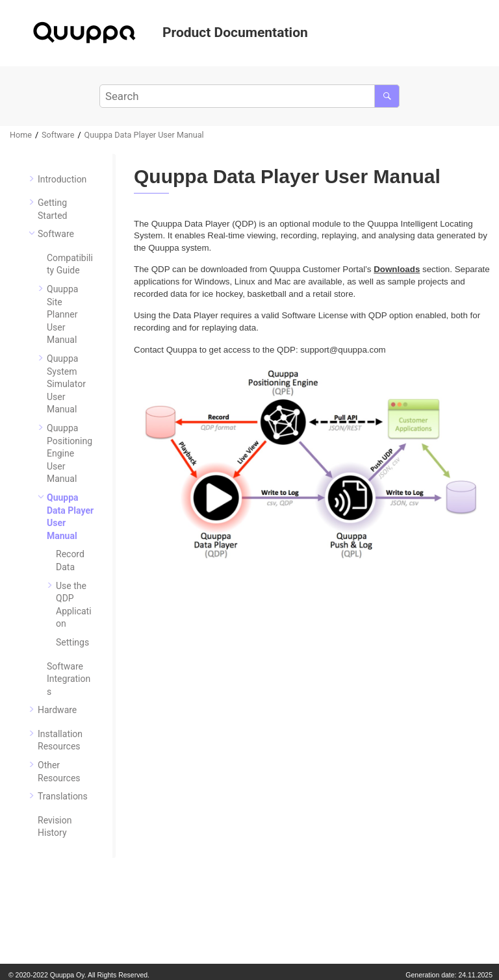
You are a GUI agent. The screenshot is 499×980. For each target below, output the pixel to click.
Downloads (397, 269)
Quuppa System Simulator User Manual (66, 384)
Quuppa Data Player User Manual (144, 135)
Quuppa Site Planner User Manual (62, 314)
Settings (72, 642)
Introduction (62, 179)
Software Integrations (69, 679)
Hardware (57, 710)
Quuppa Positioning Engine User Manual (70, 453)
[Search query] (250, 96)
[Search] (387, 96)
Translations (63, 796)
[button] (32, 179)
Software (58, 135)
